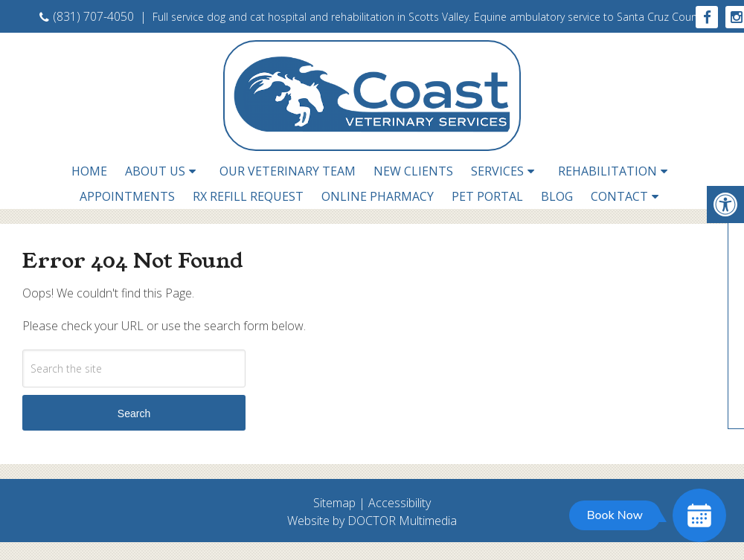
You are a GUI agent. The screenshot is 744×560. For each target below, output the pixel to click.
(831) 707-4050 (87, 16)
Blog (557, 196)
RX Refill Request (248, 196)
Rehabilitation (607, 171)
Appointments (127, 196)
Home (89, 171)
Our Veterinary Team (288, 171)
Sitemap (334, 503)
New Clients (413, 171)
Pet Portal (487, 196)
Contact (619, 196)
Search (134, 413)
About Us (155, 171)
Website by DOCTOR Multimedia (372, 521)
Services (497, 171)
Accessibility (400, 503)
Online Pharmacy (378, 196)
